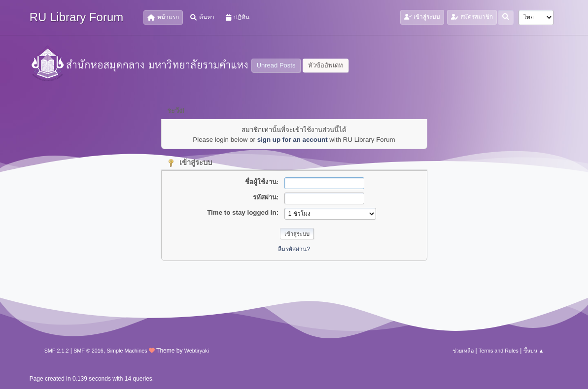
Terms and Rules (499, 351)
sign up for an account (293, 140)
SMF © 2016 (88, 351)
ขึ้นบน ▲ (534, 351)
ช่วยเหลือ (463, 351)
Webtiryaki (197, 351)
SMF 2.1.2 (57, 351)
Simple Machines (127, 351)
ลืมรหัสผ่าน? (294, 249)
